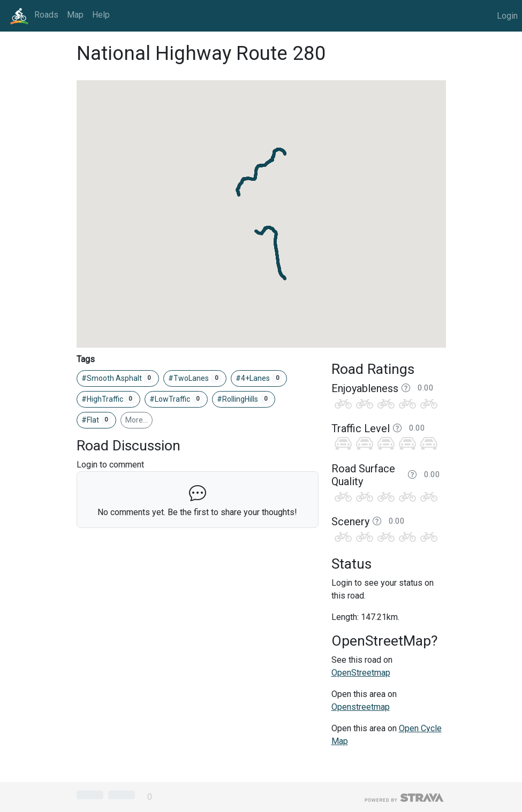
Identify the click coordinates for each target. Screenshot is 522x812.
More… (137, 420)
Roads (46, 15)
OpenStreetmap (361, 673)
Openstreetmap (361, 707)
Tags (86, 359)
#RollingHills (244, 399)
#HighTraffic (109, 399)
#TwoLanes (195, 378)
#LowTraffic (176, 399)
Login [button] (507, 16)
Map (75, 15)
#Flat (97, 420)
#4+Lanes (259, 378)
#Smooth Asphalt (118, 378)
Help (101, 15)
